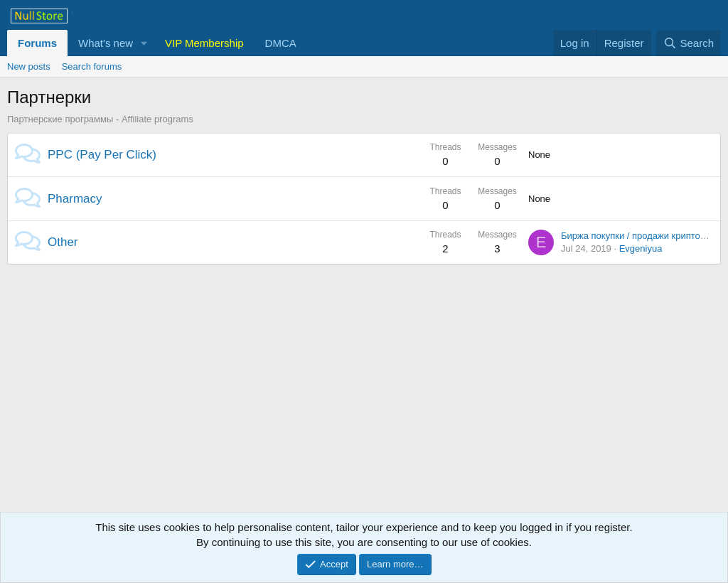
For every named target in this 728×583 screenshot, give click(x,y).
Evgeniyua (641, 248)
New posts (29, 66)
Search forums (92, 66)
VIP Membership (204, 43)
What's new (106, 43)
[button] (144, 43)
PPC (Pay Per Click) (102, 155)
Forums (37, 43)
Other (63, 242)
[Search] (689, 43)
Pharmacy (75, 199)
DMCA (281, 43)
